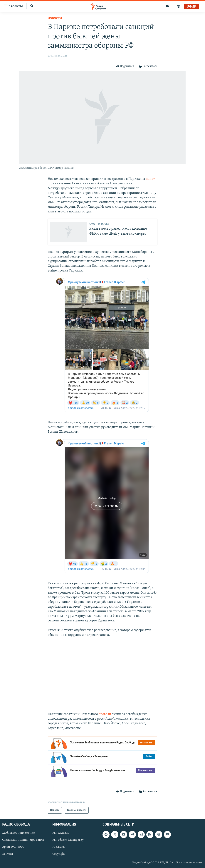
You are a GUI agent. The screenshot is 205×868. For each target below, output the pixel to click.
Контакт (8, 854)
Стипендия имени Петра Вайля (23, 840)
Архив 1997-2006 (13, 847)
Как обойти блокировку (68, 840)
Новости (55, 19)
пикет (150, 179)
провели (105, 714)
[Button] (125, 66)
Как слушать (61, 833)
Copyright (59, 854)
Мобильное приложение (19, 833)
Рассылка (59, 847)
